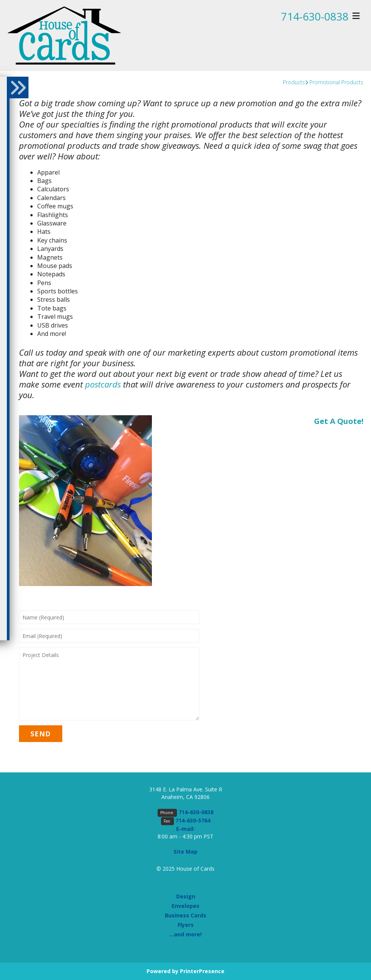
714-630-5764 (193, 820)
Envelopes (185, 906)
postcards (103, 384)
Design (186, 896)
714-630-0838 (315, 16)
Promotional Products (336, 82)
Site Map (185, 852)
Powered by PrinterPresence (185, 971)
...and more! (185, 934)
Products (294, 82)
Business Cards (185, 915)
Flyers (186, 925)
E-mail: (185, 829)
